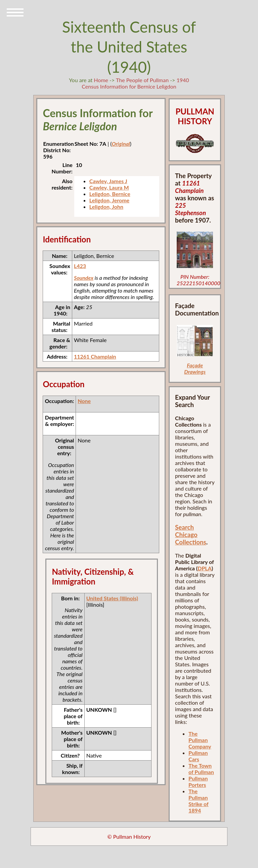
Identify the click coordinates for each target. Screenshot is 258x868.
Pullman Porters (198, 781)
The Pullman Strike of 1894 (199, 801)
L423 (80, 266)
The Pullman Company (200, 740)
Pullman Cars (198, 756)
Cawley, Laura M (109, 187)
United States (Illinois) (112, 598)
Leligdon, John (106, 207)
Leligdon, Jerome (109, 200)
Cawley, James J (108, 181)
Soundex (84, 278)
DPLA (205, 568)
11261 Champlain (95, 356)
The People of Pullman (142, 80)
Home (101, 80)
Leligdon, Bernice (110, 194)
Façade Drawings (195, 368)
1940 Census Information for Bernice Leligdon (135, 83)
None (84, 401)
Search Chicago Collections (191, 535)
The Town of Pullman (201, 769)
